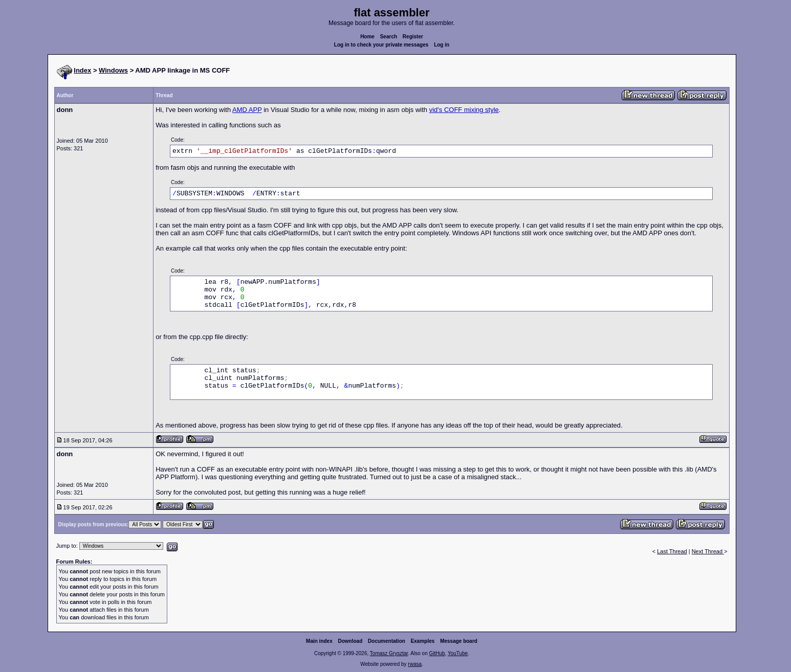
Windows (113, 70)
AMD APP (247, 110)
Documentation (387, 641)
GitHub (437, 653)
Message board (459, 641)
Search (389, 37)
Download (350, 641)
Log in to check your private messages (381, 45)
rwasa (415, 664)
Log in (442, 45)
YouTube (458, 653)
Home (367, 37)
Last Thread (672, 551)
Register (413, 37)
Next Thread (708, 551)
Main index (319, 641)
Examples (423, 641)
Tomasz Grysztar (389, 653)
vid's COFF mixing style (464, 110)
